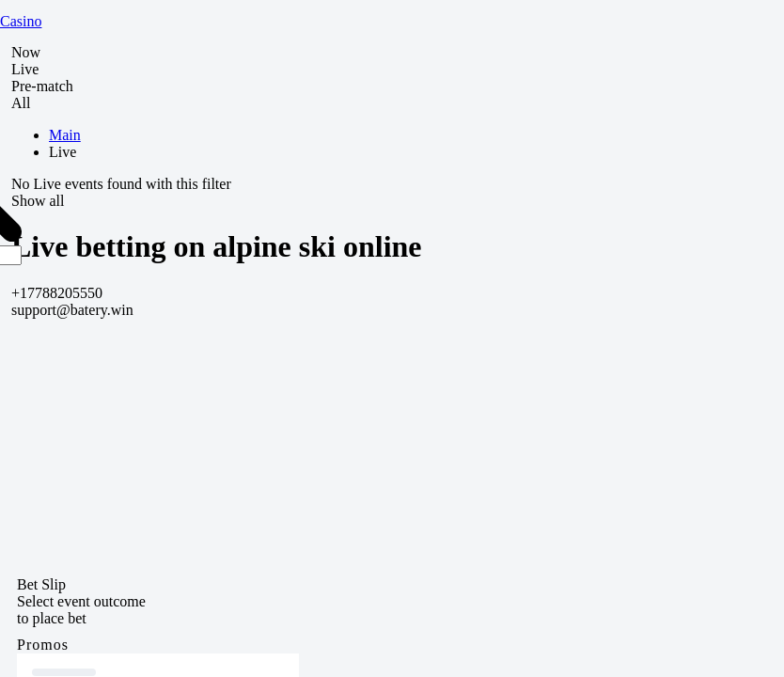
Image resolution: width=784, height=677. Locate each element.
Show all (38, 201)
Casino (21, 21)
